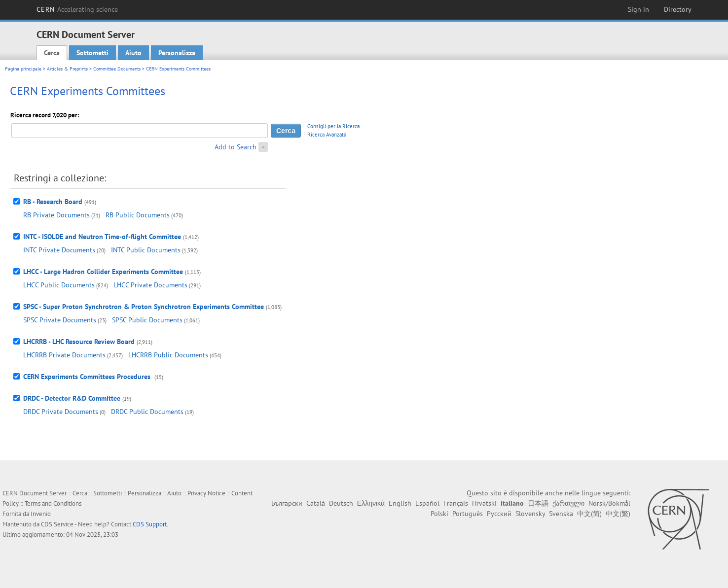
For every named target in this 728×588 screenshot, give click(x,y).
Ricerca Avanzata (327, 135)
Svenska (561, 514)
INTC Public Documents (146, 250)
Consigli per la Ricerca (333, 126)
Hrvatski (484, 503)
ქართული (568, 503)
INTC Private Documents (59, 250)
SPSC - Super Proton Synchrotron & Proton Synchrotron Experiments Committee (144, 307)
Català (316, 503)
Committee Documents (117, 69)
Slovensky (530, 514)
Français (456, 503)
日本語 (538, 503)
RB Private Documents (56, 215)
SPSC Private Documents (60, 320)
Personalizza (177, 53)
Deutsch (341, 503)
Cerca (52, 53)
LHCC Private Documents (150, 285)
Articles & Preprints (67, 69)
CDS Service (57, 524)
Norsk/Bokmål (609, 503)
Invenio (41, 514)
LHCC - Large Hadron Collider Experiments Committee (103, 272)
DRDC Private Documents (61, 412)
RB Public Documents (138, 215)
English (400, 503)
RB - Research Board (53, 202)
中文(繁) (618, 514)
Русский (499, 514)
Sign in (638, 9)
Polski (439, 514)
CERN (77, 9)
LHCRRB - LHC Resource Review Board (79, 342)
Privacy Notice (206, 493)
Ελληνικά (371, 503)
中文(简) (589, 514)
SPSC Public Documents (147, 320)
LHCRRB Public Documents (168, 355)
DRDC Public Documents (147, 412)
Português (468, 514)
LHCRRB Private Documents (64, 355)
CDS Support (150, 524)
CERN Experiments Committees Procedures (88, 377)
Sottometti (92, 53)
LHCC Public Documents (59, 285)
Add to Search (236, 147)
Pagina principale (23, 69)
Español (427, 503)
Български (287, 503)
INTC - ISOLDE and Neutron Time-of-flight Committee (102, 237)
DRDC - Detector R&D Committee (72, 398)
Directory (678, 9)
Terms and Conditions (53, 503)
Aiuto (133, 53)
